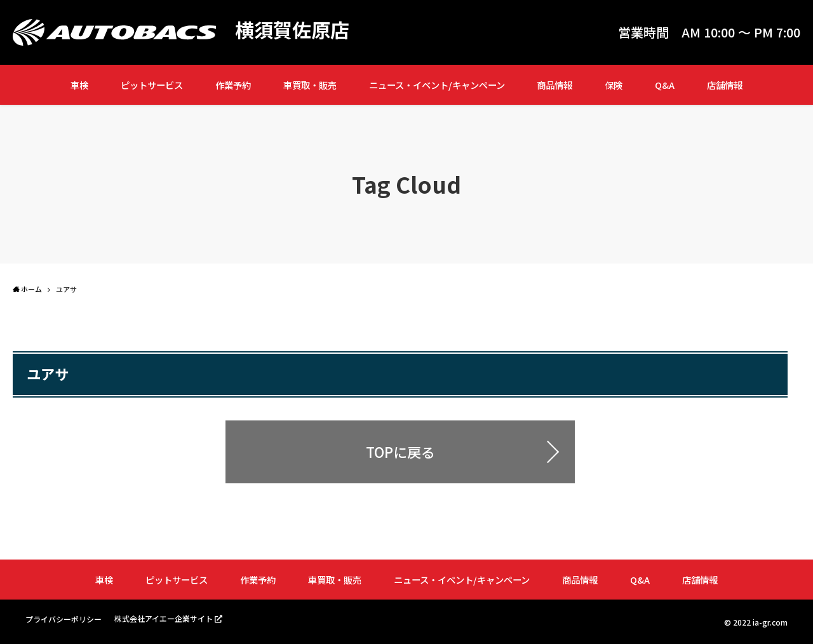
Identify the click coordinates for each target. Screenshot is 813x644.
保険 (614, 85)
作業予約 (233, 85)
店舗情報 (725, 85)
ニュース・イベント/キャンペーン (437, 85)
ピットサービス (152, 85)
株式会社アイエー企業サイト (164, 618)
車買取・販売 (310, 85)
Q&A (665, 85)
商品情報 (554, 85)
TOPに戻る (400, 452)
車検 (79, 85)
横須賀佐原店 (292, 29)
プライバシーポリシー (64, 619)
